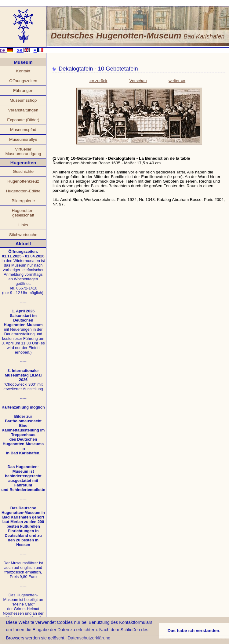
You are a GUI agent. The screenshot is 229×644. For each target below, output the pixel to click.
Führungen (23, 91)
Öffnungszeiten (23, 81)
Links (23, 225)
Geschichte (23, 171)
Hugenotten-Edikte (23, 191)
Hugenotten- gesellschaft (23, 213)
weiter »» (177, 81)
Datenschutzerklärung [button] (89, 638)
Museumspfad (23, 130)
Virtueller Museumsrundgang (23, 151)
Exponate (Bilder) (23, 120)
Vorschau (138, 81)
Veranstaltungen (23, 110)
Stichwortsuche (23, 235)
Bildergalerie (23, 201)
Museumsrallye (23, 139)
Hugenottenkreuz (23, 181)
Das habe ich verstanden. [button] (194, 631)
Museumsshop (23, 100)
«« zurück (98, 81)
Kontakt (23, 71)
